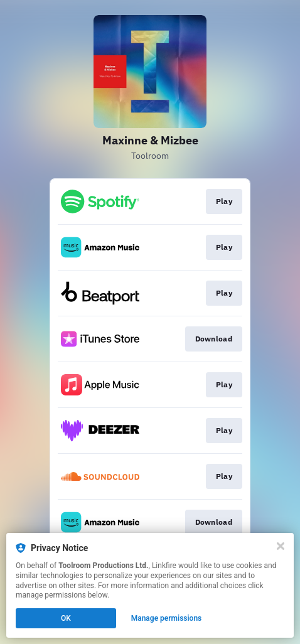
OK (66, 618)
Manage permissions (167, 618)
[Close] (281, 546)
